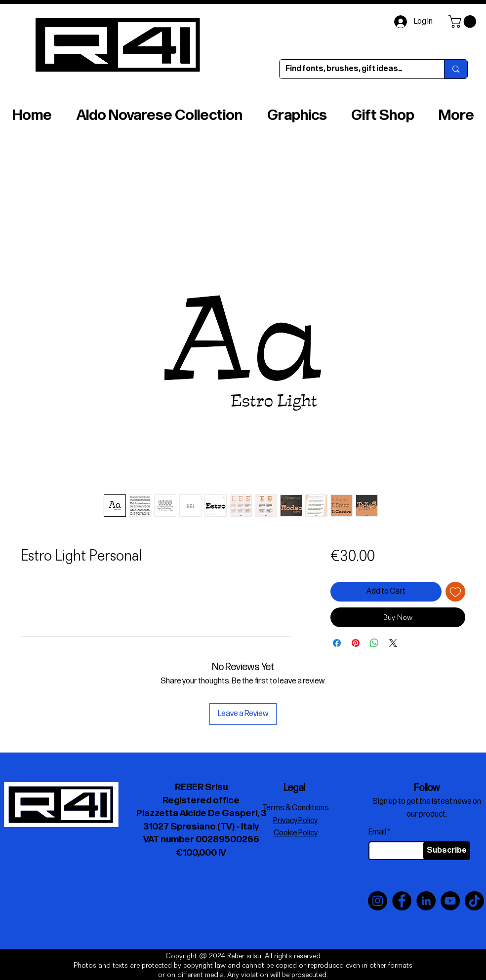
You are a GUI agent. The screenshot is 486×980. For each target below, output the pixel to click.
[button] (464, 21)
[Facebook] (402, 901)
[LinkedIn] (426, 901)
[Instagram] (378, 901)
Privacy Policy (295, 821)
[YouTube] (450, 901)
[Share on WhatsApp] (374, 643)
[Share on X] (393, 643)
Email (377, 832)
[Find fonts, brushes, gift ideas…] (354, 69)
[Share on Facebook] (337, 643)
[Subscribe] (447, 851)
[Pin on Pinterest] (356, 643)
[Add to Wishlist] (455, 592)
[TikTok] (474, 901)
